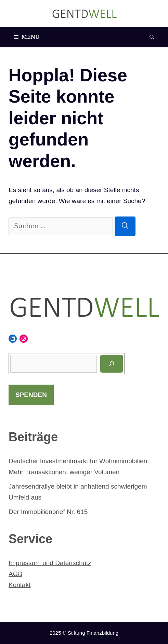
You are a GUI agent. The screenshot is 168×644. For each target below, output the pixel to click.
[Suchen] (125, 226)
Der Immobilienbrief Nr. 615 (48, 512)
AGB (15, 574)
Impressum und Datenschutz (50, 563)
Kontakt (20, 585)
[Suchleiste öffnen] (152, 37)
